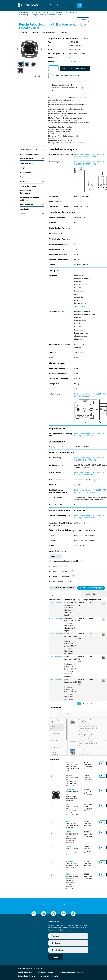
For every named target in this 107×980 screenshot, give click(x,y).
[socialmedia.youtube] (63, 914)
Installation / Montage (32, 150)
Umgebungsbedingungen (32, 154)
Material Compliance (32, 186)
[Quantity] (53, 68)
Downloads (37, 32)
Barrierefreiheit (43, 976)
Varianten (69, 32)
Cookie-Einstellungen (26, 973)
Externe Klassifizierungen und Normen (32, 199)
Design (32, 168)
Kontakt (55, 976)
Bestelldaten (32, 182)
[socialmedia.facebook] (34, 914)
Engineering (32, 177)
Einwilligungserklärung (66, 973)
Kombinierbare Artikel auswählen (67, 76)
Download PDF (74, 62)
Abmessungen (32, 173)
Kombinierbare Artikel (53, 32)
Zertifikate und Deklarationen (32, 192)
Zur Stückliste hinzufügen (75, 69)
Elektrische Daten (32, 164)
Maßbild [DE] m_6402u (86, 735)
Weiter (56, 957)
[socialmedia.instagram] (53, 914)
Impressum (81, 973)
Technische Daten (32, 159)
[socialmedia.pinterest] (73, 914)
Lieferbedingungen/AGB (46, 973)
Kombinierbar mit (32, 205)
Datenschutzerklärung (27, 976)
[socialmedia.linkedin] (44, 914)
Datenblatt (24, 32)
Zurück (83, 20)
